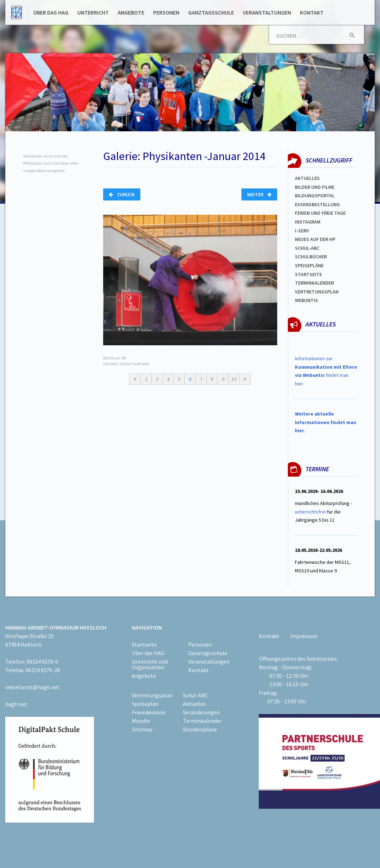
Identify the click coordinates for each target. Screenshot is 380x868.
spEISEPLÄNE (309, 265)
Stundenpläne (200, 729)
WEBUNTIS (306, 300)
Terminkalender (314, 283)
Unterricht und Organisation (150, 664)
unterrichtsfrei (310, 512)
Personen (166, 12)
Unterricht (93, 12)
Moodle (141, 721)
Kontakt (312, 12)
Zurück (122, 194)
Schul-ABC (195, 695)
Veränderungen (201, 712)
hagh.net (16, 704)
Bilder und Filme (315, 187)
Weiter (259, 194)
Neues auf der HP (315, 239)
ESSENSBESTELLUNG (317, 204)
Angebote (131, 12)
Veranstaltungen (267, 12)
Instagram (308, 222)
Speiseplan (145, 704)
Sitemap (142, 729)
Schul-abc (307, 248)
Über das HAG (51, 12)
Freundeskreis (149, 712)
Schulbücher (311, 257)
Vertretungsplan (317, 292)
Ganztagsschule (211, 12)
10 (234, 379)
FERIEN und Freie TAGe (320, 213)
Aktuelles (307, 178)
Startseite (308, 274)
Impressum (304, 636)
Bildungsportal (315, 196)
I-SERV (302, 231)
